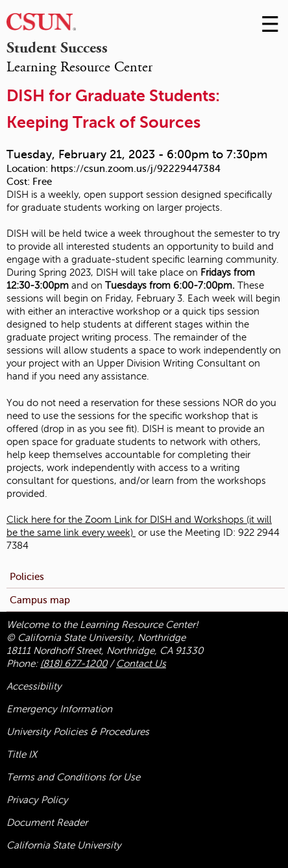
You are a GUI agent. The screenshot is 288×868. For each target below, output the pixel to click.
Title (22, 754)
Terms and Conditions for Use (73, 777)
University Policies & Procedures (78, 732)
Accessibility (34, 686)
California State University (64, 845)
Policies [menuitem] (27, 576)
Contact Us (141, 664)
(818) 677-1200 (74, 664)
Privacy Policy (37, 800)
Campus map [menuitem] (40, 600)
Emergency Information (59, 709)
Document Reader (47, 823)
